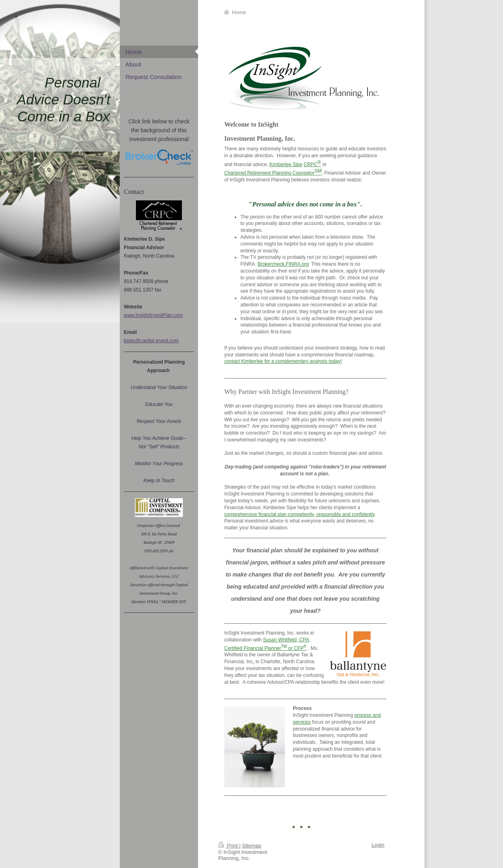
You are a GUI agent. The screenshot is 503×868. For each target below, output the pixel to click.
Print (229, 846)
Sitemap (252, 846)
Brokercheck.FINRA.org (283, 264)
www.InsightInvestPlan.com (153, 315)
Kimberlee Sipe (286, 164)
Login (378, 845)
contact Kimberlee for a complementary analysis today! (283, 361)
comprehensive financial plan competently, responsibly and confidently (299, 514)
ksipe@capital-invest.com (151, 341)
